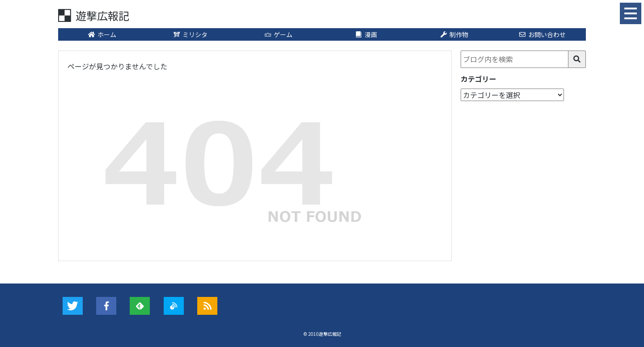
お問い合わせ (542, 34)
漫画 (366, 34)
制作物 (454, 34)
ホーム (102, 34)
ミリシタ (190, 34)
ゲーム (278, 34)
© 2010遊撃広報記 (322, 334)
